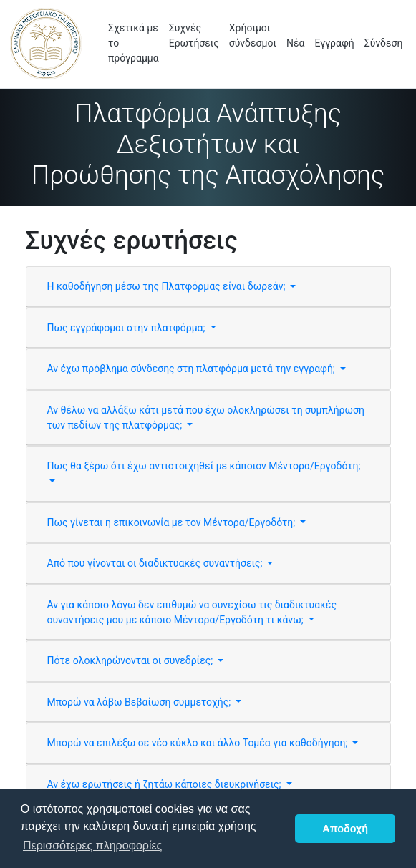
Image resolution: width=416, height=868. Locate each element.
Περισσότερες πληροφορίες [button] (92, 845)
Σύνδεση (384, 43)
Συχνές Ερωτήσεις (194, 35)
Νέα (295, 43)
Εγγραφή (334, 43)
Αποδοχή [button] (345, 829)
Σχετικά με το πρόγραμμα (134, 43)
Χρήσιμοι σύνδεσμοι (253, 35)
